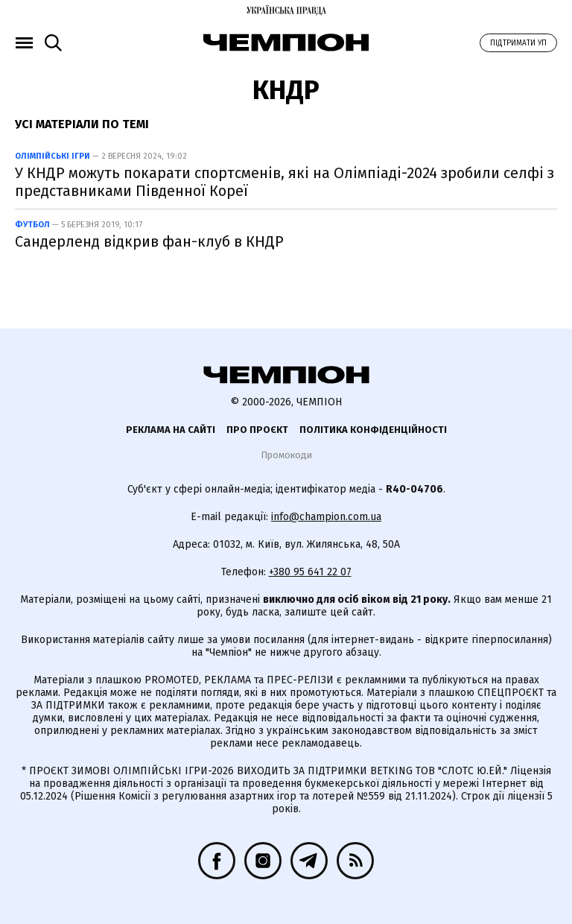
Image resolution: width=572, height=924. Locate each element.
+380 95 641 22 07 (310, 572)
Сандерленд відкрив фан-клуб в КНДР (149, 241)
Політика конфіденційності (373, 430)
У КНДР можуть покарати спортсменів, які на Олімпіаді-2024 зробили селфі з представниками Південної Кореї (285, 182)
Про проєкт (257, 430)
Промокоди (286, 455)
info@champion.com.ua (326, 517)
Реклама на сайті (171, 430)
